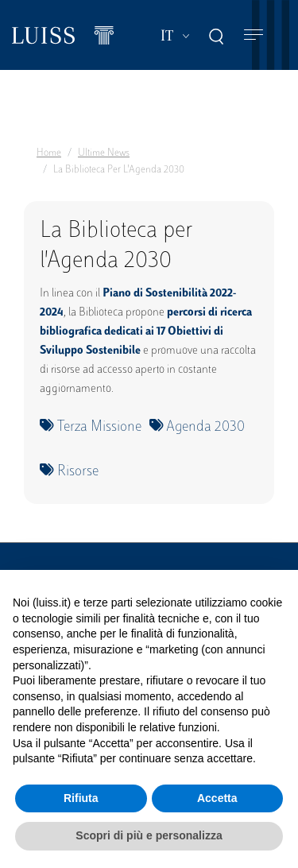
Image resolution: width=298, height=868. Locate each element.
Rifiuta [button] (81, 798)
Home (49, 153)
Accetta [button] (217, 798)
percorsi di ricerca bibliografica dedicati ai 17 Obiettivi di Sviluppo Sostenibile (146, 332)
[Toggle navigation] (253, 35)
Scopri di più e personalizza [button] (149, 835)
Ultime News (104, 153)
